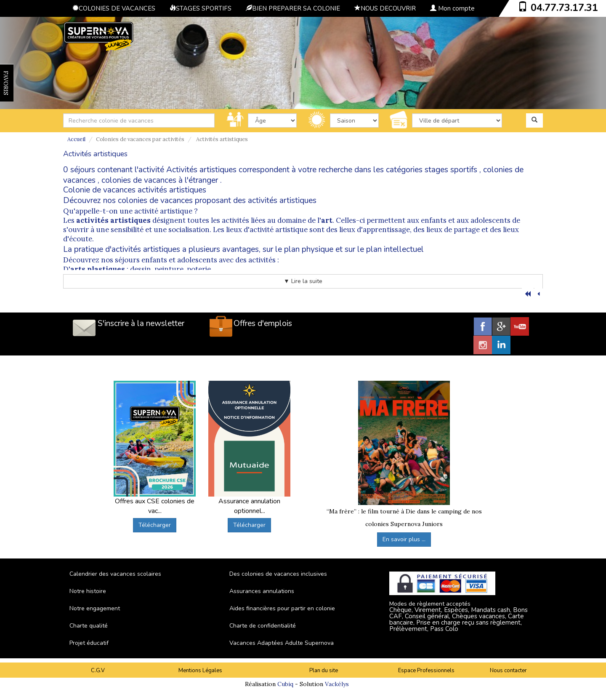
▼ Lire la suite (303, 281)
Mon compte (452, 8)
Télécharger (155, 525)
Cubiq (285, 684)
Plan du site (324, 671)
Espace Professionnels (426, 671)
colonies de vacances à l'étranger (160, 180)
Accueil (76, 139)
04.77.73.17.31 (564, 8)
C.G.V (98, 671)
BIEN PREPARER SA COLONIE (293, 8)
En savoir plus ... (404, 539)
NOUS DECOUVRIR (385, 8)
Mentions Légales (200, 671)
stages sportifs (451, 170)
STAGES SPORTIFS (201, 8)
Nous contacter (508, 671)
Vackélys (337, 684)
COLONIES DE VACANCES (114, 8)
